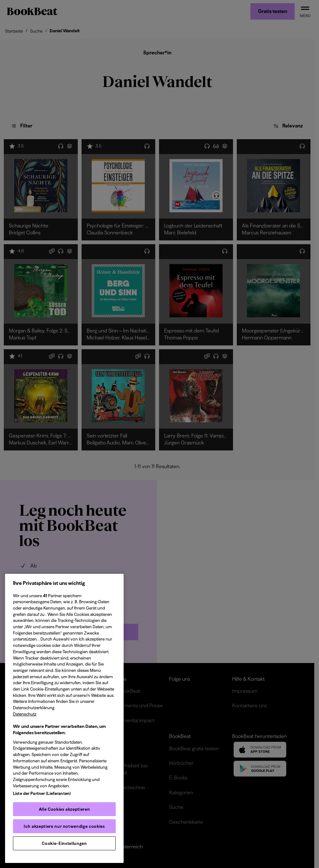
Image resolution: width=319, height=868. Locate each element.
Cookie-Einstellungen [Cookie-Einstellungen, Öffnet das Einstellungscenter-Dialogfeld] (64, 843)
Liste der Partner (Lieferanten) (42, 793)
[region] (64, 718)
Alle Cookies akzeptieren (64, 809)
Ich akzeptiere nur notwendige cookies (64, 826)
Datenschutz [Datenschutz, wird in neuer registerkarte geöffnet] (25, 714)
